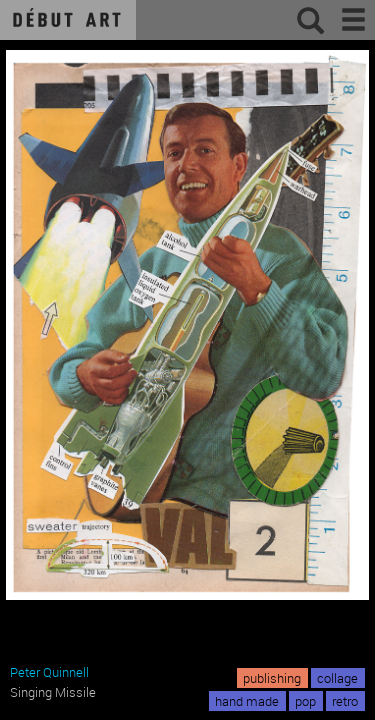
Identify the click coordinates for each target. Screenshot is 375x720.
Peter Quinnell (49, 672)
